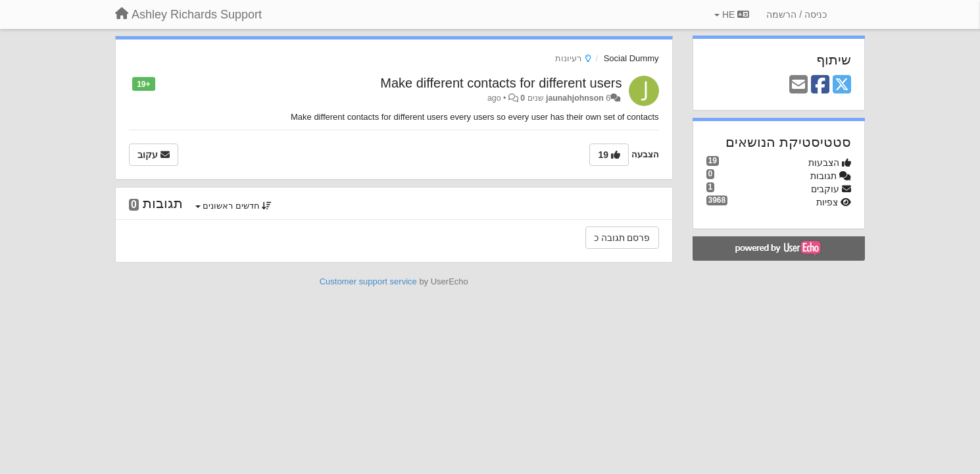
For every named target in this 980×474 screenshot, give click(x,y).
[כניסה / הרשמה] (796, 14)
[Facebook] (820, 85)
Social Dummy (631, 58)
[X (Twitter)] (842, 85)
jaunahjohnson (575, 98)
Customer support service (368, 281)
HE (732, 14)
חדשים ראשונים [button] (234, 206)
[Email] (798, 85)
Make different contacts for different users (501, 83)
